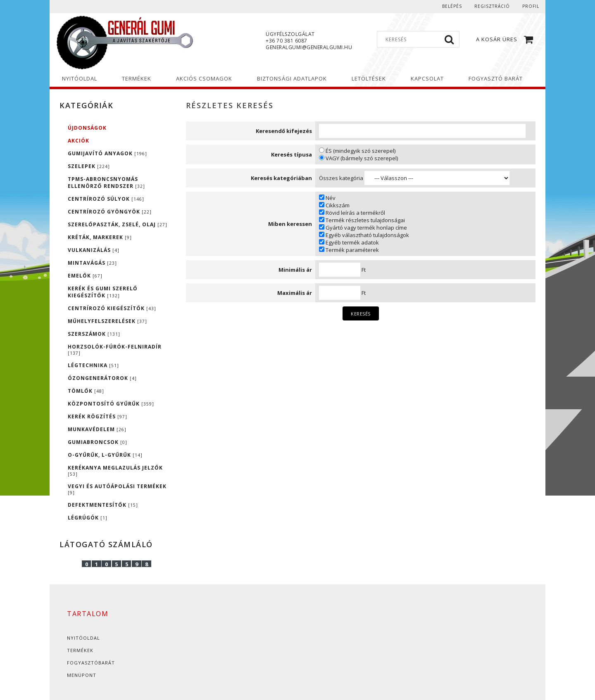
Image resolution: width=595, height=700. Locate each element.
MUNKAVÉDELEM (97, 429)
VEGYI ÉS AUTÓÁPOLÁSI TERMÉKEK (117, 489)
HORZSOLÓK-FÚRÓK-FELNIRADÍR (115, 350)
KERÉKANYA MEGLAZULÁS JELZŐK (115, 471)
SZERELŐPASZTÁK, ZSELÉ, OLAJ (118, 224)
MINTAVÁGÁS (92, 263)
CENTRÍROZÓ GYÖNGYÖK (110, 212)
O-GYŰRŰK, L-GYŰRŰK (105, 455)
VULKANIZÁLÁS (94, 250)
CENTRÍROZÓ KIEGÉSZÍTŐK (112, 308)
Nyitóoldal (83, 638)
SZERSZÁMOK (94, 334)
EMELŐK (85, 276)
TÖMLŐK (86, 391)
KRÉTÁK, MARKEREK (100, 237)
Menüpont (82, 675)
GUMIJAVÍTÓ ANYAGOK (107, 153)
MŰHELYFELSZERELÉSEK (107, 321)
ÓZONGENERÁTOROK (102, 378)
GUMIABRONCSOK (98, 442)
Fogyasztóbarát (91, 663)
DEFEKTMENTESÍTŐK (103, 505)
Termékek (80, 650)
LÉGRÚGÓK (88, 518)
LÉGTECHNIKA (93, 365)
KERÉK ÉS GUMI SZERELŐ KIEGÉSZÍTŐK (103, 292)
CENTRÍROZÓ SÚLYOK (106, 199)
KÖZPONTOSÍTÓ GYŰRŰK (111, 404)
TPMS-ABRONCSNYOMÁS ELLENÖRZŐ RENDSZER (106, 183)
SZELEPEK (89, 166)
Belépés (452, 6)
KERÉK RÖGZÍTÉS (98, 416)
